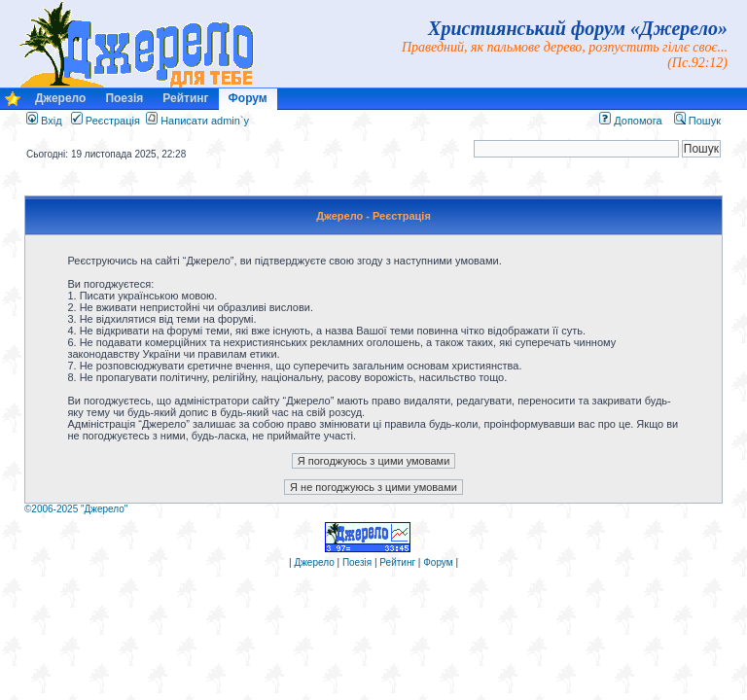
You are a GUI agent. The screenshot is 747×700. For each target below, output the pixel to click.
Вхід (44, 121)
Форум (248, 98)
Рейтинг (185, 98)
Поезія (124, 98)
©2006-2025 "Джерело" (76, 509)
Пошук (697, 121)
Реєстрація (106, 121)
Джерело (60, 98)
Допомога (630, 121)
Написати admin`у (205, 121)
